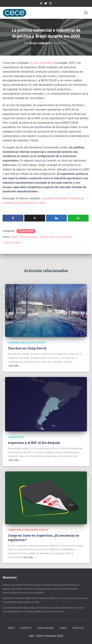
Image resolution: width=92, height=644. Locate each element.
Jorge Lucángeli (12, 242)
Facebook (41, 4)
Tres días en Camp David (27, 348)
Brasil (14, 237)
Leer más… (15, 366)
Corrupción (14, 530)
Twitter (46, 4)
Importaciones (64, 237)
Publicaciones (45, 628)
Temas (63, 628)
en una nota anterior (42, 63)
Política (41, 343)
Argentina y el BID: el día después (34, 443)
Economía (13, 343)
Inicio (11, 628)
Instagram (50, 4)
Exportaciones (47, 237)
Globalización (26, 231)
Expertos (26, 628)
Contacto (78, 628)
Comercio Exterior (28, 237)
